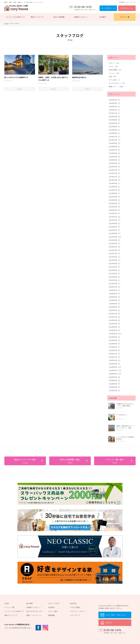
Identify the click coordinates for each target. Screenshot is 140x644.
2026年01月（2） (115, 106)
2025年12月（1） (115, 110)
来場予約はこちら (127, 8)
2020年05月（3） (115, 297)
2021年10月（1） (115, 257)
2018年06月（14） (115, 374)
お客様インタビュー (81, 17)
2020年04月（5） (115, 300)
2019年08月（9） (115, 327)
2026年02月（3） (115, 103)
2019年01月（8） (115, 350)
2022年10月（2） (115, 220)
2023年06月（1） (115, 193)
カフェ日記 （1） (115, 80)
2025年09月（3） (115, 116)
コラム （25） (114, 66)
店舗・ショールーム (34, 615)
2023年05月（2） (115, 197)
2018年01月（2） (115, 390)
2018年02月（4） (115, 387)
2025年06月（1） (115, 126)
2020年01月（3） (115, 310)
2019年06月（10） (115, 334)
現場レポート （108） (116, 86)
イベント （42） (115, 73)
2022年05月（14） (115, 237)
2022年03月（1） (115, 243)
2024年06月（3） (115, 153)
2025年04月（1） (115, 130)
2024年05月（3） (115, 157)
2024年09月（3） (115, 143)
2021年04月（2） (115, 277)
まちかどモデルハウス (34, 611)
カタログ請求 (75, 607)
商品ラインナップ (37, 17)
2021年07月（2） (115, 267)
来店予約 (73, 603)
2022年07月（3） (115, 230)
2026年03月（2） (115, 100)
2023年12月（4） (115, 173)
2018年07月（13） (115, 370)
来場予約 (109, 623)
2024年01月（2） (115, 170)
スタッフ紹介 (53, 611)
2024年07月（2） (115, 150)
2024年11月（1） (115, 137)
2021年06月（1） (115, 270)
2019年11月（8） (115, 317)
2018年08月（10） (115, 367)
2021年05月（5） (115, 273)
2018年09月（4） (115, 364)
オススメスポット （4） (117, 83)
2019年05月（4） (115, 337)
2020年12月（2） (115, 287)
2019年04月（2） (115, 340)
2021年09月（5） (115, 260)
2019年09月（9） (115, 324)
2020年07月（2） (115, 290)
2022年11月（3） (115, 217)
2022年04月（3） (115, 240)
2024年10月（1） (115, 140)
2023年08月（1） (115, 187)
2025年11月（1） (115, 113)
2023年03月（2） (115, 203)
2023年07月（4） (115, 190)
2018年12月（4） (115, 354)
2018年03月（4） (115, 384)
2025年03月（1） (115, 133)
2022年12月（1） (115, 213)
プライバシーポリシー (78, 611)
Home (6, 23)
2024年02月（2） (115, 167)
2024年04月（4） (115, 160)
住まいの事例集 (59, 17)
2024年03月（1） (115, 163)
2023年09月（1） (115, 183)
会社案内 (122, 2)
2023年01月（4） (115, 210)
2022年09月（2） (115, 223)
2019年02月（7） (115, 347)
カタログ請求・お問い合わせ (116, 615)
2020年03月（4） (115, 304)
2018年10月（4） (115, 360)
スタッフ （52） (115, 63)
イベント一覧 (125, 17)
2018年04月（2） (115, 380)
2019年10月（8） (115, 320)
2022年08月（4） (115, 227)
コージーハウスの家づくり (15, 17)
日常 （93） (113, 76)
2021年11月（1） (115, 253)
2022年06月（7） (115, 233)
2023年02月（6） (115, 207)
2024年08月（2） (115, 146)
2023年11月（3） (115, 177)
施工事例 (30, 603)
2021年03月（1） (115, 280)
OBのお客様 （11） (116, 70)
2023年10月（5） (115, 180)
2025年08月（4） (115, 120)
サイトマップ (131, 2)
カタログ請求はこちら (108, 8)
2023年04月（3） (115, 200)
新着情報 (51, 615)
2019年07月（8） (115, 330)
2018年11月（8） (115, 357)
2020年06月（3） (115, 293)
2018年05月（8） (115, 377)
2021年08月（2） (115, 263)
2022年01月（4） (115, 247)
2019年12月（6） (115, 314)
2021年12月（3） (115, 250)
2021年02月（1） (115, 284)
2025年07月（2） (115, 123)
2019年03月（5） (115, 344)
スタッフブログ (54, 603)
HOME (7, 603)
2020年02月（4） (115, 307)
